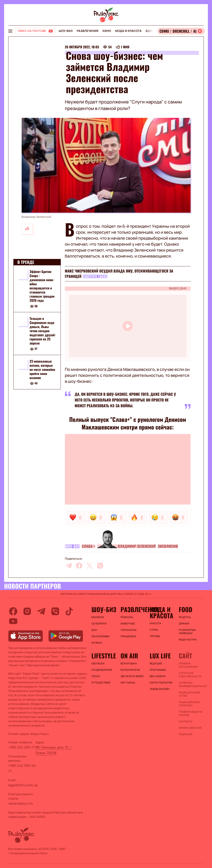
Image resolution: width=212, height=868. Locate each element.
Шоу (94, 630)
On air (129, 656)
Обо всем (98, 664)
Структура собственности (190, 675)
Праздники (128, 636)
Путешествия (101, 683)
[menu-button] (10, 31)
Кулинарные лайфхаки (187, 632)
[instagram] (27, 611)
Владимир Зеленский (137, 546)
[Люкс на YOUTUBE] (35, 31)
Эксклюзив (168, 546)
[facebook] (79, 566)
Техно (96, 676)
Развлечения (87, 31)
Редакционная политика (189, 704)
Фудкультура (188, 640)
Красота (155, 623)
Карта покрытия (161, 683)
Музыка (97, 643)
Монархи (98, 617)
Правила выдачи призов (190, 714)
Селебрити (99, 624)
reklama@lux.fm (21, 803)
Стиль (154, 630)
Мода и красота (128, 31)
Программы (158, 670)
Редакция (186, 734)
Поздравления (102, 670)
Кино (107, 31)
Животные (128, 624)
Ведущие (156, 664)
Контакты (186, 722)
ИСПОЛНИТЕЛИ (130, 670)
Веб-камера (158, 676)
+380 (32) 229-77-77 (24, 747)
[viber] (100, 566)
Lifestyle (104, 656)
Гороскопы (128, 630)
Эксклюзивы (101, 636)
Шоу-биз (66, 31)
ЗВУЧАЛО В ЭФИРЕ (132, 676)
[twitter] (90, 566)
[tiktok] (69, 611)
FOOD (186, 609)
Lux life (160, 656)
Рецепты (185, 617)
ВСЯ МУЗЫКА (129, 664)
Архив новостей (190, 728)
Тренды (155, 636)
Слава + (88, 546)
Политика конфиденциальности (191, 685)
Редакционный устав (189, 694)
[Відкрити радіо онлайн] (181, 31)
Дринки (184, 624)
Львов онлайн (159, 689)
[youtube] (13, 621)
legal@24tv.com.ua (23, 785)
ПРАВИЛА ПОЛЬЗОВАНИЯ (188, 665)
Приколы (127, 617)
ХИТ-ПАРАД (128, 683)
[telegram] (69, 566)
